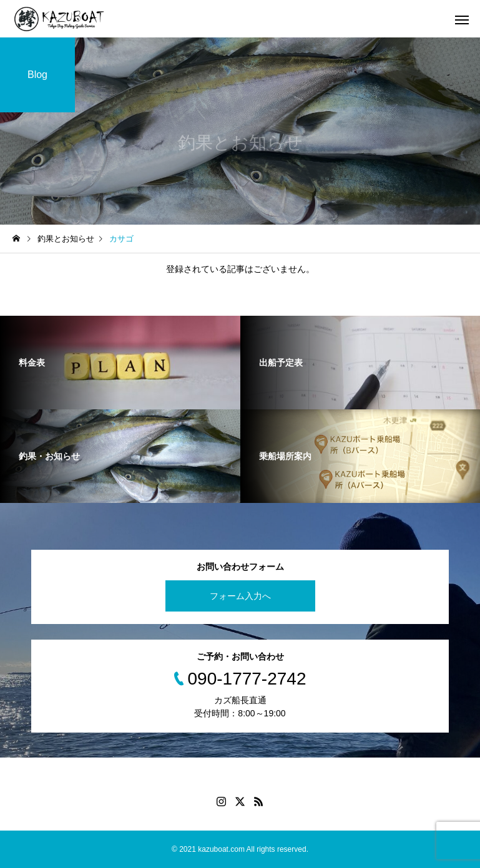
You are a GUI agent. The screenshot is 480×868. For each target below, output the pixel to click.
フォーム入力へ (240, 596)
